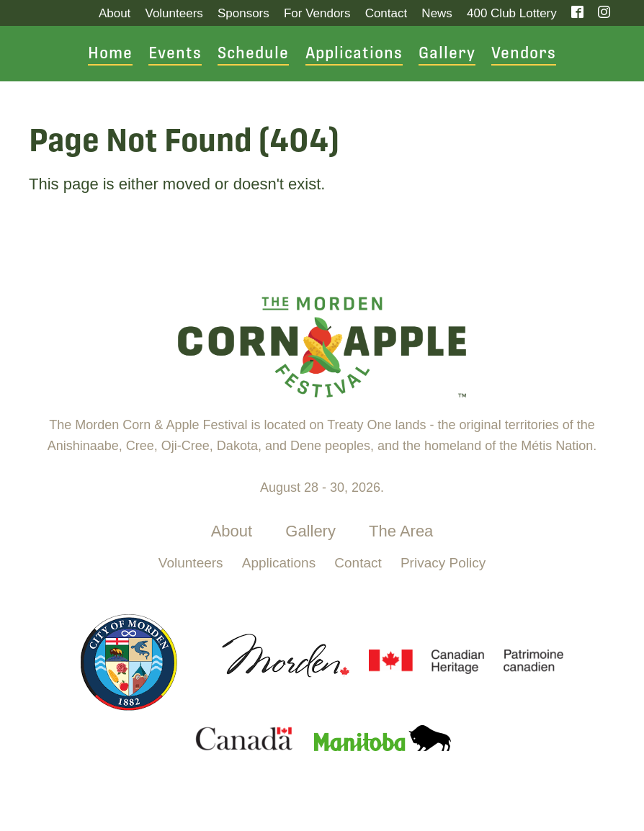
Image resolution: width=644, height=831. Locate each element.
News (437, 13)
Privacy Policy (443, 563)
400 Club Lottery (512, 13)
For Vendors (317, 13)
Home (110, 53)
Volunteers (174, 13)
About (115, 13)
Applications (354, 53)
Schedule (253, 53)
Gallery (447, 53)
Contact (386, 13)
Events (175, 53)
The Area (401, 531)
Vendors (524, 53)
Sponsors (243, 13)
